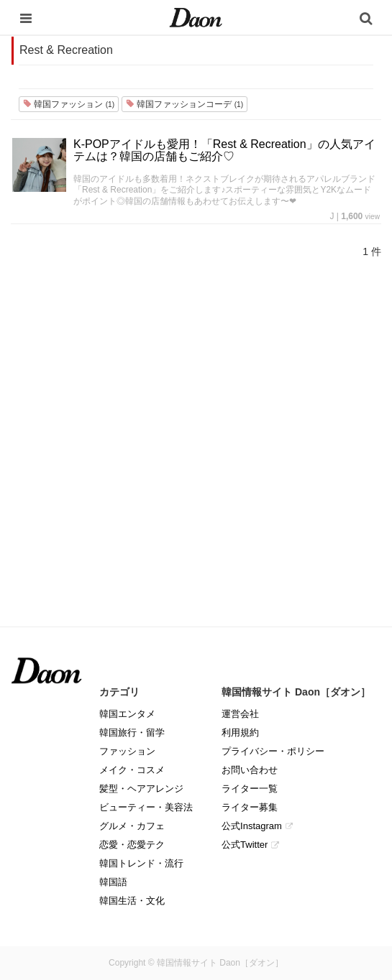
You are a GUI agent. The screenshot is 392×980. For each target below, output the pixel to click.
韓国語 (113, 882)
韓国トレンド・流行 (141, 863)
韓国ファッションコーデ (184, 104)
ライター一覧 (250, 789)
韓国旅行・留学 (132, 732)
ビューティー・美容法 (146, 807)
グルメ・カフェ (132, 826)
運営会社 (240, 714)
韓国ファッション (69, 104)
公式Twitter (245, 845)
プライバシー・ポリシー (273, 751)
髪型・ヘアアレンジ (141, 789)
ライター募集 (250, 807)
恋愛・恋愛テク (132, 845)
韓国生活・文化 (132, 901)
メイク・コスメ (132, 770)
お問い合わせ (250, 770)
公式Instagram (252, 826)
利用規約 (240, 732)
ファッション (127, 751)
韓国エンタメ (127, 714)
